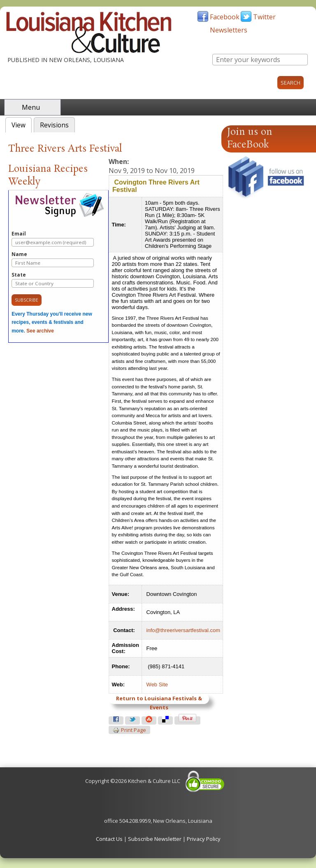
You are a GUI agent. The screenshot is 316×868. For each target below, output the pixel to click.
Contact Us (109, 839)
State (53, 280)
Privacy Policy (204, 839)
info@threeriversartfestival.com (183, 630)
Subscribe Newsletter (155, 839)
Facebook (225, 17)
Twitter (264, 17)
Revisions (54, 125)
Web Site (157, 684)
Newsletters (229, 30)
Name (53, 259)
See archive (40, 331)
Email (53, 239)
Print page (129, 730)
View (22, 124)
